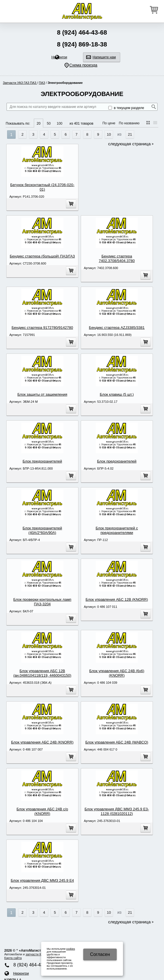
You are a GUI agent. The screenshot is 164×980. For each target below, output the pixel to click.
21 (130, 134)
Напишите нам (104, 57)
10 (109, 134)
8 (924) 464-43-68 (82, 32)
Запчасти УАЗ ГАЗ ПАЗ (20, 83)
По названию (129, 123)
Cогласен (100, 954)
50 (49, 123)
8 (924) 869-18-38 (82, 44)
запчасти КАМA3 (38, 954)
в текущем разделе (126, 108)
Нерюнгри (59, 57)
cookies (71, 949)
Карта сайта (13, 958)
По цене (109, 123)
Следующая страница (129, 144)
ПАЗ (42, 83)
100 (59, 123)
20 (39, 123)
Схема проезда (83, 65)
